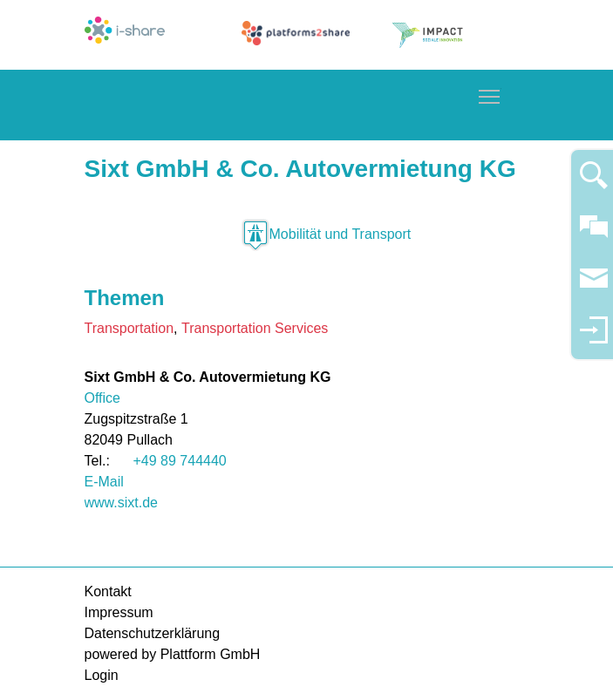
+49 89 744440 (180, 461)
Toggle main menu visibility (490, 94)
